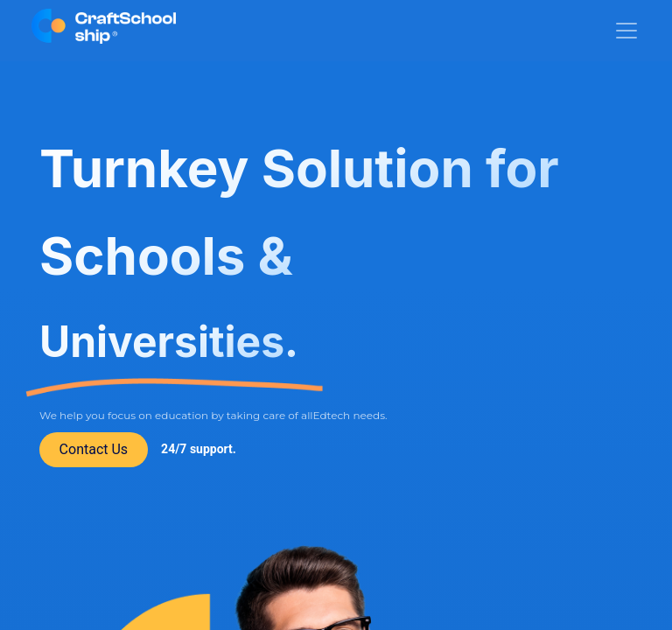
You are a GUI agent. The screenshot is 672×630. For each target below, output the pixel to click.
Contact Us (94, 449)
